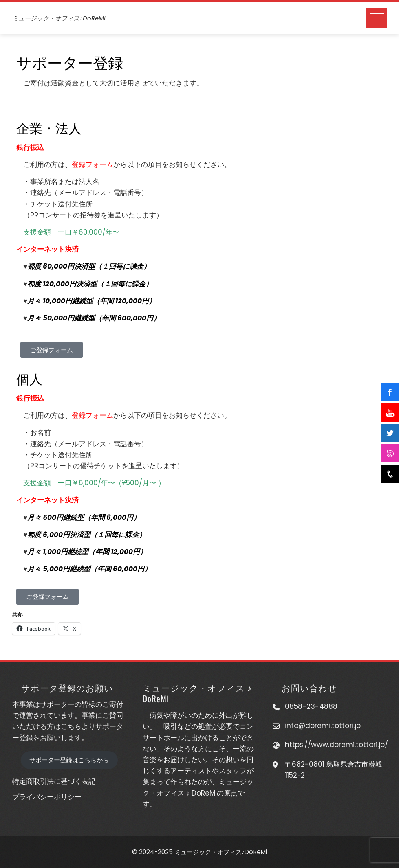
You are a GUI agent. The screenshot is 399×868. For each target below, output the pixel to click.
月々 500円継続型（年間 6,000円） (84, 517)
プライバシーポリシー (47, 797)
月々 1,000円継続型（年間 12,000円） (87, 552)
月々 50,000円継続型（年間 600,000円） (94, 318)
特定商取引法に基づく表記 (54, 781)
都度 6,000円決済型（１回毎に (76, 535)
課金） (136, 535)
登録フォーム (93, 164)
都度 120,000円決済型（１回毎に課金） (90, 284)
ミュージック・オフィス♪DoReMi (59, 18)
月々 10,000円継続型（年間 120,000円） (91, 301)
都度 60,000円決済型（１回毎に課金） (89, 266)
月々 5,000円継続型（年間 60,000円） (89, 569)
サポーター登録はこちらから (69, 760)
